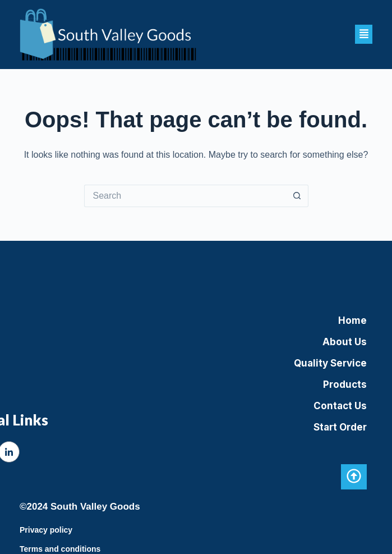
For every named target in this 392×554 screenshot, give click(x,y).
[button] (364, 34)
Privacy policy (46, 530)
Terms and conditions (60, 549)
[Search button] (297, 196)
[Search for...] (185, 196)
